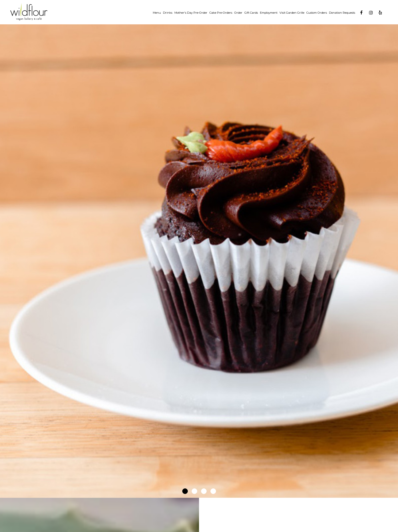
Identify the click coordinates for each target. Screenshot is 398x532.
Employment (269, 13)
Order (238, 13)
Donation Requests (342, 13)
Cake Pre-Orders (221, 13)
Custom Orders (317, 13)
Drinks (168, 13)
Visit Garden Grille (292, 13)
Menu (157, 13)
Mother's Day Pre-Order (191, 13)
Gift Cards (251, 13)
